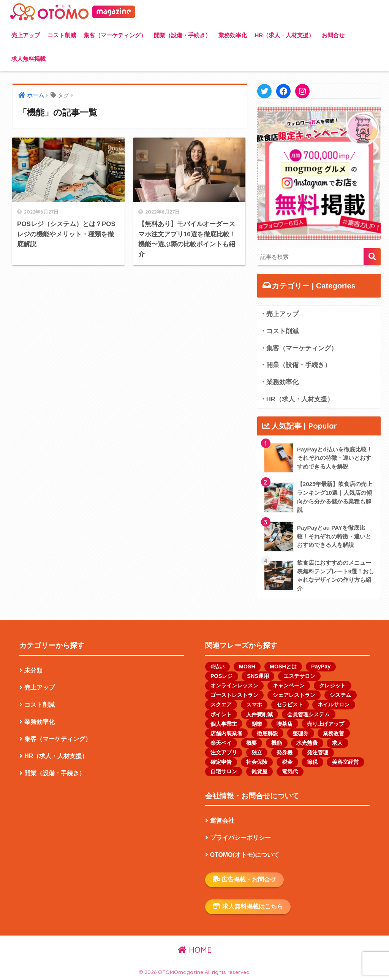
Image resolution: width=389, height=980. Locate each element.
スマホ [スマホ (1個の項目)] (254, 705)
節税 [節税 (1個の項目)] (312, 762)
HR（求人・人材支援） (284, 35)
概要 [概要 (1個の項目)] (251, 743)
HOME (195, 950)
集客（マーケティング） (115, 35)
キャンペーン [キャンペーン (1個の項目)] (289, 686)
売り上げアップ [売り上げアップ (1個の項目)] (326, 724)
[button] (319, 173)
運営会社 (222, 821)
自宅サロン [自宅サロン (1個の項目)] (224, 771)
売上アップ (26, 35)
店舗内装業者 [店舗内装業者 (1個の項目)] (226, 733)
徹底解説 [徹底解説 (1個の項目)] (267, 733)
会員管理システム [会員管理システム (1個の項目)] (308, 714)
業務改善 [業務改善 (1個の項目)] (334, 733)
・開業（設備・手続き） (295, 365)
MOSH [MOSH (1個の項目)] (247, 667)
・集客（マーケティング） (299, 348)
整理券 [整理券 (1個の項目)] (300, 733)
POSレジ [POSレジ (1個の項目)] (221, 676)
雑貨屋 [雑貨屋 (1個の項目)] (259, 771)
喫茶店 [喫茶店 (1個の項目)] (285, 724)
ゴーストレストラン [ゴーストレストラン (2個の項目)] (234, 695)
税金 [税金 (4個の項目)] (287, 762)
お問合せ (333, 35)
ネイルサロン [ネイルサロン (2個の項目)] (334, 705)
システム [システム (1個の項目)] (340, 695)
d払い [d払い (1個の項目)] (217, 667)
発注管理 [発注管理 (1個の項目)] (318, 752)
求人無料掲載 (28, 59)
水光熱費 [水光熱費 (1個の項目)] (307, 743)
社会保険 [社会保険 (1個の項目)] (257, 762)
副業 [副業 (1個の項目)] (257, 724)
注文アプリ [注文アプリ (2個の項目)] (224, 752)
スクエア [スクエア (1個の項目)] (221, 705)
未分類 (33, 670)
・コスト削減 (279, 331)
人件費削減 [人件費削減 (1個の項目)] (259, 714)
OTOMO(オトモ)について (245, 855)
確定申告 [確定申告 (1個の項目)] (221, 762)
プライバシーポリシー (240, 838)
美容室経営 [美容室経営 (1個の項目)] (345, 762)
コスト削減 (62, 35)
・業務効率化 (279, 382)
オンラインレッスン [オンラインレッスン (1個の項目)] (234, 686)
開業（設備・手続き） (182, 35)
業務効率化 (233, 35)
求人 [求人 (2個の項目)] (337, 743)
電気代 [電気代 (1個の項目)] (290, 771)
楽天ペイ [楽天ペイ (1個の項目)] (221, 743)
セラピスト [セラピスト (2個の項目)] (290, 705)
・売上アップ (279, 314)
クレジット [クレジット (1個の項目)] (332, 686)
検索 (372, 257)
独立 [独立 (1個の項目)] (257, 752)
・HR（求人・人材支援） (297, 399)
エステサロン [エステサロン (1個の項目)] (299, 676)
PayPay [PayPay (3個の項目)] (321, 667)
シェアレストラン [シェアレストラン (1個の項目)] (294, 695)
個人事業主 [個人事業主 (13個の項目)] (224, 724)
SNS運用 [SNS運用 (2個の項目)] (258, 676)
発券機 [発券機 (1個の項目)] (285, 752)
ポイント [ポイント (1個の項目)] (221, 714)
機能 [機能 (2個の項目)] (277, 743)
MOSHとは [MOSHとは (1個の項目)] (283, 667)
